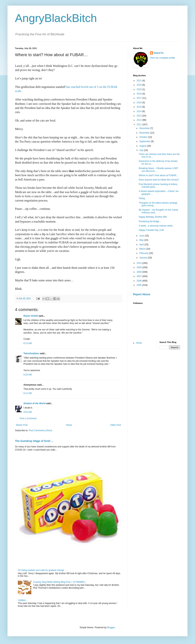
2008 (139, 272)
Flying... (143, 198)
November (145, 133)
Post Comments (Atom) (40, 430)
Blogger (111, 627)
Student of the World (34, 403)
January (144, 258)
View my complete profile (162, 58)
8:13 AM (28, 343)
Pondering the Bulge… (150, 221)
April (142, 245)
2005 (139, 285)
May (142, 240)
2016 (139, 103)
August (143, 146)
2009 (139, 267)
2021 (139, 81)
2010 (139, 263)
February (144, 253)
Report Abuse (142, 294)
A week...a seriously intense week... (156, 226)
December (145, 128)
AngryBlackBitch (56, 18)
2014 (139, 111)
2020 (139, 85)
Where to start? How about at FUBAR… (159, 175)
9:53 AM (28, 412)
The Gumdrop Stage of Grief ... (34, 441)
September (145, 141)
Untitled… (23, 600)
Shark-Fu (159, 53)
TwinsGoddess (31, 353)
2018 (139, 94)
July (142, 150)
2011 (139, 125)
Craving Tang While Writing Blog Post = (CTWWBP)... (60, 582)
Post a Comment (28, 418)
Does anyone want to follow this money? (159, 180)
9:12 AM (28, 393)
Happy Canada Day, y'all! (151, 230)
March (143, 249)
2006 (139, 281)
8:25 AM (28, 375)
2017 (139, 98)
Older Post (116, 425)
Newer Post (22, 425)
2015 (139, 107)
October (144, 137)
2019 (139, 89)
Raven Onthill (31, 316)
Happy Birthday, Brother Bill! (153, 217)
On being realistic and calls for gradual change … (42, 570)
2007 (139, 276)
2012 (139, 120)
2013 (139, 116)
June (142, 236)
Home (69, 425)
